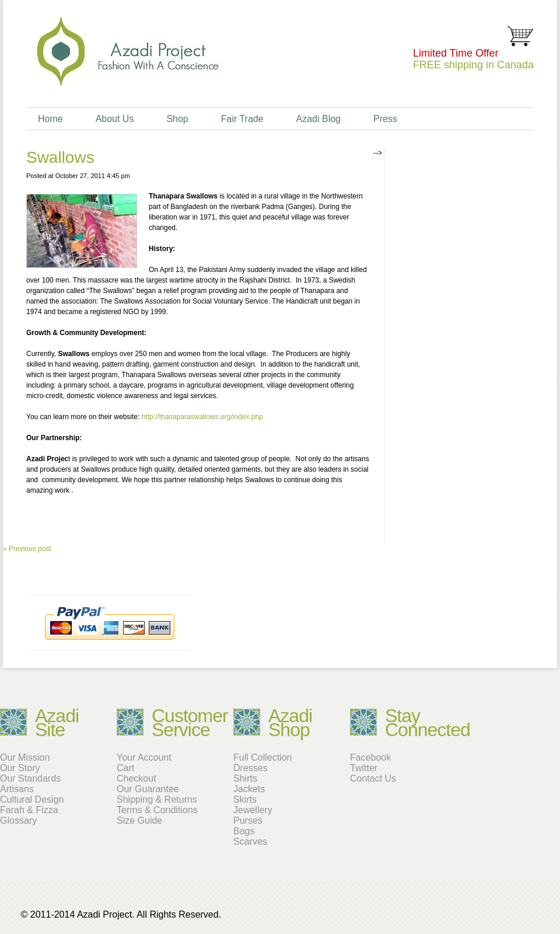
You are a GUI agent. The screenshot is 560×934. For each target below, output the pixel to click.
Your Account (144, 757)
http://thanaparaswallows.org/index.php (202, 417)
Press (385, 119)
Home (50, 119)
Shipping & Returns (157, 799)
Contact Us (373, 778)
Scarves (250, 841)
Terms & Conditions (157, 810)
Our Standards (30, 778)
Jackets (249, 789)
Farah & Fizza (29, 810)
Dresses (251, 768)
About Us (115, 119)
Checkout (136, 778)
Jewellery (253, 810)
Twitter (364, 768)
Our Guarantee (148, 789)
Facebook (370, 757)
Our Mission (25, 757)
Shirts (245, 778)
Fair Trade (242, 119)
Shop (177, 119)
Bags (244, 831)
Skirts (245, 799)
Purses (248, 820)
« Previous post (27, 549)
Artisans (17, 789)
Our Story (20, 768)
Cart (125, 768)
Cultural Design (32, 799)
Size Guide (139, 820)
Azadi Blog (318, 119)
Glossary (18, 820)
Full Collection (262, 757)
